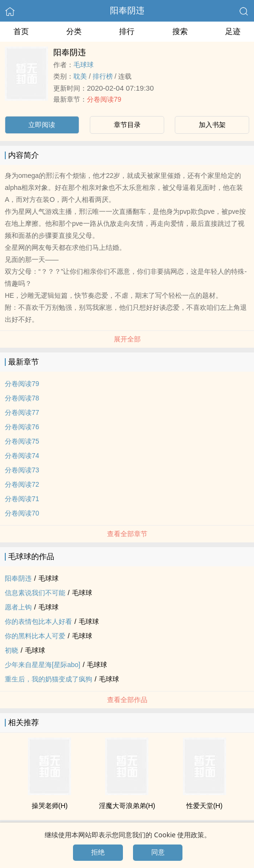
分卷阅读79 (104, 99)
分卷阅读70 (22, 513)
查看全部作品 (127, 700)
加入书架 (212, 125)
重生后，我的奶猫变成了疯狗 (48, 679)
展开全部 (127, 339)
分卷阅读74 (22, 456)
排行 (127, 31)
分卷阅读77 (22, 412)
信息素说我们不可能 (35, 593)
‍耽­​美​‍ (80, 76)
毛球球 (84, 65)
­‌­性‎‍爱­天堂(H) (204, 806)
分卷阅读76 (22, 427)
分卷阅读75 (22, 441)
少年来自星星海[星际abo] (42, 665)
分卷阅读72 (22, 484)
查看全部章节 (127, 534)
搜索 (180, 31)
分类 (74, 31)
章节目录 (127, 125)
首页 (21, 31)
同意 (158, 852)
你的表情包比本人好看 (38, 622)
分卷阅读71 (22, 499)
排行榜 (103, 76)
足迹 (233, 31)
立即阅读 (42, 125)
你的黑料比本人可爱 (35, 636)
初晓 (12, 650)
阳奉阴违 (127, 11)
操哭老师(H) (50, 806)
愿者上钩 (18, 607)
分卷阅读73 (22, 470)
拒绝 (98, 852)
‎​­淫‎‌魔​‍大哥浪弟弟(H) (127, 806)
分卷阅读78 (22, 398)
